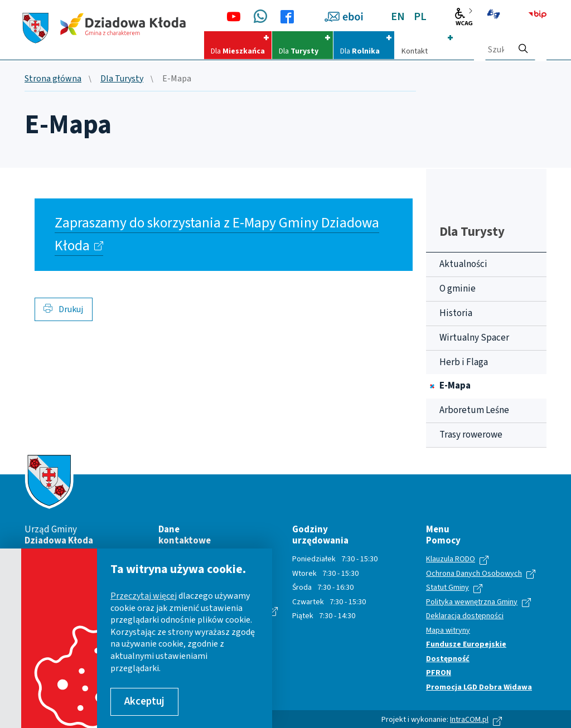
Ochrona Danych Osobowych (474, 574)
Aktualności (463, 264)
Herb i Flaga (464, 362)
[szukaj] (523, 45)
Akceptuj (144, 702)
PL (420, 17)
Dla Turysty (122, 79)
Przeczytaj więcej (144, 596)
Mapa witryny (448, 631)
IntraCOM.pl (469, 720)
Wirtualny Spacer (474, 338)
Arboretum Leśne (474, 410)
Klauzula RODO (451, 560)
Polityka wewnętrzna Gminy (472, 603)
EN (398, 17)
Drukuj (63, 309)
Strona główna (53, 79)
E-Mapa (455, 386)
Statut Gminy (447, 588)
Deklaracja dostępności (465, 617)
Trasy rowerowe (471, 435)
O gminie (458, 289)
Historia (456, 313)
